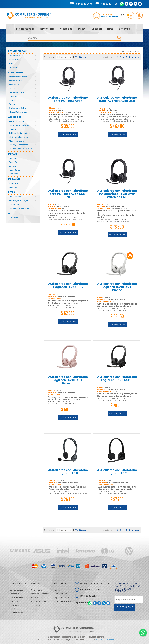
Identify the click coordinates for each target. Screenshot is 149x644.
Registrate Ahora (61, 598)
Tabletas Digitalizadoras (20, 133)
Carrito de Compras (63, 601)
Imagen (83, 29)
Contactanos (37, 590)
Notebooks (14, 59)
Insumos (13, 187)
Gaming (13, 129)
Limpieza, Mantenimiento (20, 149)
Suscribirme (125, 607)
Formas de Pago (106, 3)
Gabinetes (14, 96)
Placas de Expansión (19, 112)
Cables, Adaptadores (19, 145)
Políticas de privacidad (105, 640)
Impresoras (14, 183)
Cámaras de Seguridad (20, 208)
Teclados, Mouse (17, 121)
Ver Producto (68, 134)
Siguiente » (134, 57)
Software (13, 67)
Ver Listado (81, 57)
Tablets (12, 63)
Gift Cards (125, 29)
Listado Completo (17, 613)
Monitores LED (16, 158)
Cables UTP (14, 204)
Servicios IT (36, 598)
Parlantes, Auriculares (19, 125)
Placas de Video (16, 92)
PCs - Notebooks (26, 29)
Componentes (48, 29)
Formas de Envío (81, 3)
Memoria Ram (15, 85)
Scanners (13, 174)
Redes (111, 29)
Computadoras (16, 56)
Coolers (13, 104)
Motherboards (16, 81)
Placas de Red (16, 197)
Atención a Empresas (40, 594)
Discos (12, 88)
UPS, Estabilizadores (18, 137)
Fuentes (13, 100)
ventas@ (95, 583)
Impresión (97, 29)
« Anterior (108, 57)
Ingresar (58, 590)
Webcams (14, 166)
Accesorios (67, 29)
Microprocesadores (18, 77)
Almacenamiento (17, 141)
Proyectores (15, 170)
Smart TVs (14, 162)
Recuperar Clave (61, 594)
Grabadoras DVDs (17, 108)
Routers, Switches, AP (19, 200)
